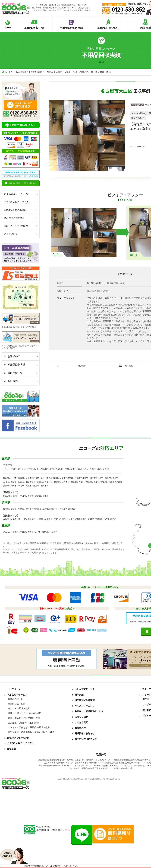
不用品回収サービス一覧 (21, 194)
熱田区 (60, 469)
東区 (14, 469)
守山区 (87, 469)
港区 (75, 469)
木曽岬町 (15, 532)
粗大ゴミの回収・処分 (19, 708)
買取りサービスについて (21, 226)
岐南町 (6, 509)
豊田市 (44, 486)
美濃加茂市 (17, 519)
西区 (25, 469)
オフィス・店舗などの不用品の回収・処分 (29, 727)
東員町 (23, 532)
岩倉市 (36, 478)
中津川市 (41, 519)
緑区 (93, 469)
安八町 (29, 509)
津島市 (108, 478)
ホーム (6, 72)
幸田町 (46, 496)
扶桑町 (112, 482)
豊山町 (97, 482)
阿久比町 (7, 496)
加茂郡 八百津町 (95, 519)
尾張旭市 (54, 478)
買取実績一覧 (20, 373)
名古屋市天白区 (40, 72)
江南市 (78, 478)
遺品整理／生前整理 (21, 218)
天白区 (107, 469)
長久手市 (66, 482)
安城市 (6, 486)
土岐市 (70, 519)
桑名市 (6, 532)
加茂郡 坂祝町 (110, 519)
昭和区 (45, 469)
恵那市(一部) (60, 519)
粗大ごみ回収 (138, 118)
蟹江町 (89, 482)
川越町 (53, 532)
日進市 (21, 482)
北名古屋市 (31, 482)
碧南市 (38, 496)
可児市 (63, 509)
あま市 (40, 482)
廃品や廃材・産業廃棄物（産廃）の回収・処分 (31, 732)
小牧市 (85, 478)
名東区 (100, 469)
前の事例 (82, 367)
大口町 (104, 482)
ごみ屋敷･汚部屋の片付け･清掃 (23, 723)
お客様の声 (20, 357)
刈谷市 (21, 486)
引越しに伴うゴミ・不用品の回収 (24, 713)
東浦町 (119, 482)
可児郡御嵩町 (30, 519)
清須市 (70, 478)
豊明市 (14, 482)
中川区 (68, 469)
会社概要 (20, 381)
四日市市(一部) (34, 532)
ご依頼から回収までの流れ (21, 202)
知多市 (100, 478)
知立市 (36, 486)
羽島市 (21, 509)
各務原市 (7, 519)
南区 (80, 469)
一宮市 (14, 478)
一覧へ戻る (125, 367)
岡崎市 (14, 486)
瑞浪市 (50, 519)
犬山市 (29, 478)
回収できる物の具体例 (21, 210)
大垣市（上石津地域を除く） (46, 509)
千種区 (8, 469)
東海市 (115, 478)
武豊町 (16, 496)
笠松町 (14, 509)
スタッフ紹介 (21, 234)
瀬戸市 (93, 478)
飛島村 (74, 482)
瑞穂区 (53, 469)
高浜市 (29, 486)
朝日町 (45, 532)
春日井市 (45, 478)
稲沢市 (21, 478)
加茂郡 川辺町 (80, 519)
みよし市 (48, 482)
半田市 (23, 496)
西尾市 (31, 496)
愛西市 (6, 478)
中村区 (32, 469)
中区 (39, 469)
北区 (20, 469)
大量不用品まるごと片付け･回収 (24, 718)
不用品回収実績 (22, 72)
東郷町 (57, 482)
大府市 (63, 478)
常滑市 (6, 482)
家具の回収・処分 (17, 699)
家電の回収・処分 (17, 704)
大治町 (82, 482)
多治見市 (71, 509)
